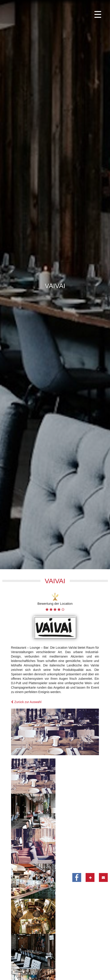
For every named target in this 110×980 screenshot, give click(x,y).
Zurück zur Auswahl (26, 639)
